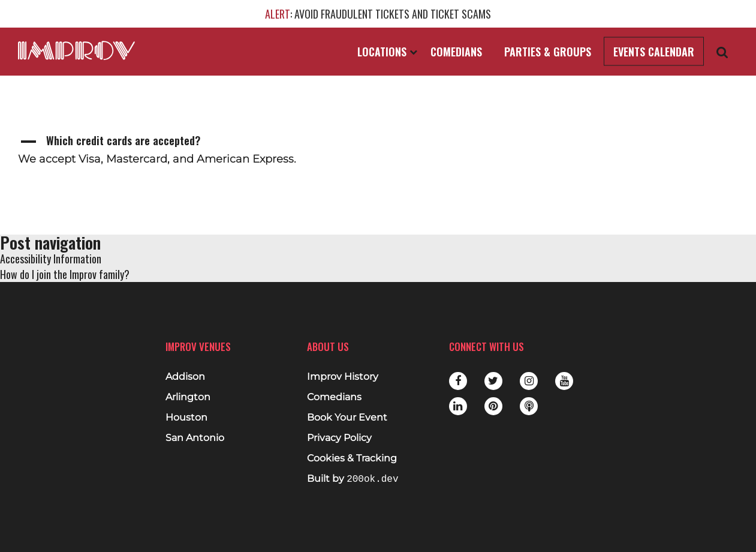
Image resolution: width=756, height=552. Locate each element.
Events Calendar (654, 52)
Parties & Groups (548, 52)
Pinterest (493, 406)
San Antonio (195, 438)
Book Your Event (347, 418)
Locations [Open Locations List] (387, 52)
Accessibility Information (51, 259)
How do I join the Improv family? (65, 274)
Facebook (458, 381)
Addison (185, 377)
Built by (353, 479)
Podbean (529, 406)
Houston (186, 418)
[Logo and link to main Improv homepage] (76, 50)
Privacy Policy (339, 438)
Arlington (188, 397)
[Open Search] (722, 52)
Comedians (456, 52)
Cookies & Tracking (352, 458)
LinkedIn (458, 406)
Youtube (564, 381)
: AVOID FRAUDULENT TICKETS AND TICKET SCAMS (378, 14)
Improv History (343, 377)
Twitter (493, 381)
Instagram (529, 381)
